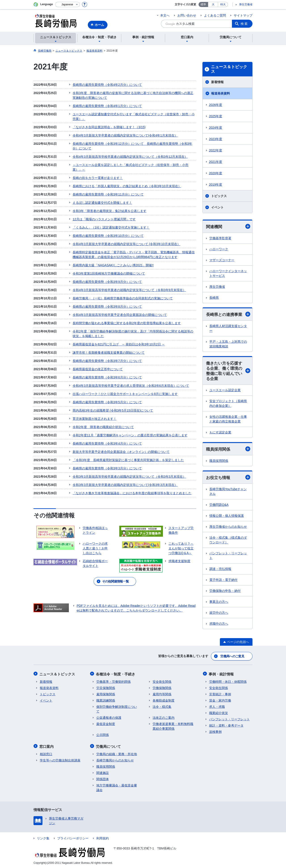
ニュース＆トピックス (229, 69)
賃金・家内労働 (220, 700)
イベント (217, 207)
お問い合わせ (187, 15)
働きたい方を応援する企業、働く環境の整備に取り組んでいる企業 (228, 371)
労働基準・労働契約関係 (114, 681)
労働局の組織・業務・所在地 (117, 753)
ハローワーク (219, 249)
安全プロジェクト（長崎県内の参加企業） (228, 404)
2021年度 (216, 162)
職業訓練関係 (106, 700)
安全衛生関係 (162, 681)
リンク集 (43, 838)
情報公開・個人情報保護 (227, 516)
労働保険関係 (162, 688)
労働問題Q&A (219, 505)
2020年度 (216, 173)
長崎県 (214, 298)
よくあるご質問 (215, 15)
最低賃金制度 (106, 724)
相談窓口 (46, 753)
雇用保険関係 (106, 694)
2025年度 (216, 116)
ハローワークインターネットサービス (228, 273)
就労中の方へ (219, 613)
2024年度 (216, 128)
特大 (223, 4)
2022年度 (216, 150)
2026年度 (216, 105)
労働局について (109, 746)
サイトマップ (243, 15)
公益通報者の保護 (109, 717)
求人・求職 (217, 706)
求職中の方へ (219, 624)
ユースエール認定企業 (225, 391)
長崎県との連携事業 (228, 314)
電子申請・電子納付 (223, 580)
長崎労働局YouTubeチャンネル (228, 492)
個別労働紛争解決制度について (117, 709)
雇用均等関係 (162, 694)
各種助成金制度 (164, 700)
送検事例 (215, 731)
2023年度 (216, 139)
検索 (244, 24)
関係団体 (103, 778)
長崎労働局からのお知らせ (115, 760)
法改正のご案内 (164, 717)
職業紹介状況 (219, 713)
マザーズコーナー (222, 260)
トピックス (219, 196)
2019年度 (216, 185)
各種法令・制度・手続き (116, 674)
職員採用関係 (228, 450)
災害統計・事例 (220, 694)
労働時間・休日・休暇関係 (228, 681)
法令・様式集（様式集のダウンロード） (228, 541)
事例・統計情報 (222, 674)
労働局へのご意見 (232, 656)
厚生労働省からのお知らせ (228, 527)
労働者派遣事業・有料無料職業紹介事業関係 (173, 726)
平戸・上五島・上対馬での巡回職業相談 (228, 344)
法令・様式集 (162, 706)
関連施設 (103, 772)
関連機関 (228, 226)
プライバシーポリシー (73, 838)
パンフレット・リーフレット (228, 556)
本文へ (165, 15)
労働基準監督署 (220, 238)
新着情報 (217, 82)
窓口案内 (47, 746)
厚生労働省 (246, 4)
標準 (203, 4)
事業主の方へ (219, 602)
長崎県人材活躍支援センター (228, 329)
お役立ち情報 (228, 478)
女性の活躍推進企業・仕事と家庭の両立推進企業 (228, 419)
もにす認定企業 (220, 433)
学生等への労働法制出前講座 (60, 760)
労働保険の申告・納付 (225, 591)
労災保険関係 (106, 688)
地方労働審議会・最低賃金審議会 (117, 787)
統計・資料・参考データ (226, 725)
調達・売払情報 (220, 570)
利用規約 (103, 838)
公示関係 (103, 735)
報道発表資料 (221, 93)
